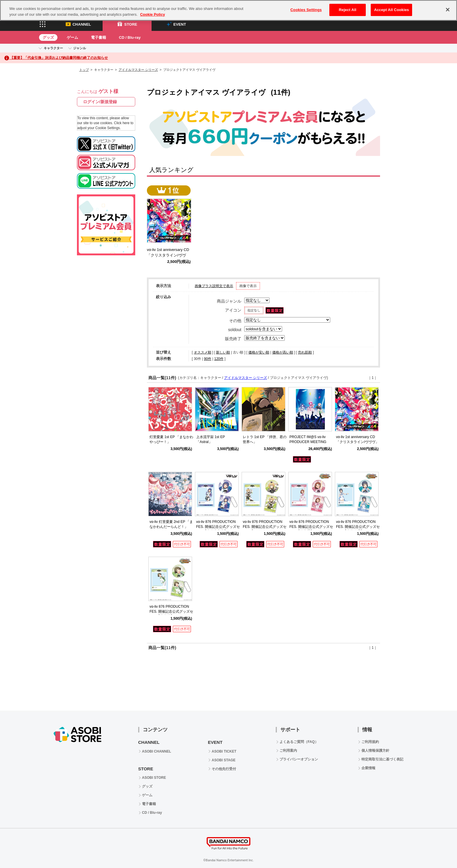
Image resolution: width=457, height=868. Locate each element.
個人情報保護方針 (375, 751)
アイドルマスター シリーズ (138, 70)
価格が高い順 (283, 352)
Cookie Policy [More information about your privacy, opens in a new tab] (153, 14)
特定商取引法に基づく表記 (382, 759)
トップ (84, 70)
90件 (208, 359)
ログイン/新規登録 (100, 102)
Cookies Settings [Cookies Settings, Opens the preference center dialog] (306, 10)
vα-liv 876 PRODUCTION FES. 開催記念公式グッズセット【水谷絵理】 (358, 527)
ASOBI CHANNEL (157, 751)
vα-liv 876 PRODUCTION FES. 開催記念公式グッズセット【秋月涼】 (171, 612)
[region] (228, 10)
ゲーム (72, 37)
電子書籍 (99, 37)
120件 (219, 359)
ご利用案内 (288, 751)
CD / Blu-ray (130, 37)
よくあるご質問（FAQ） (299, 742)
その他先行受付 (224, 769)
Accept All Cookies (391, 10)
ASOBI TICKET (224, 751)
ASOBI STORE (154, 778)
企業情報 (368, 768)
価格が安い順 (259, 352)
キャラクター (53, 48)
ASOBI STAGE (224, 760)
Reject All (348, 10)
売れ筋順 (305, 352)
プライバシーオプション (299, 759)
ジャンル (80, 48)
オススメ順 (203, 352)
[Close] (448, 10)
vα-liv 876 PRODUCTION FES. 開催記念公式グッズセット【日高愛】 (311, 527)
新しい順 (223, 352)
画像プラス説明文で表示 (214, 286)
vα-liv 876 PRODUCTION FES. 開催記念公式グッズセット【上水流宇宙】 (218, 527)
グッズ (48, 37)
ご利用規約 (370, 742)
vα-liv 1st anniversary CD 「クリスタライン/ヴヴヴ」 (170, 255)
